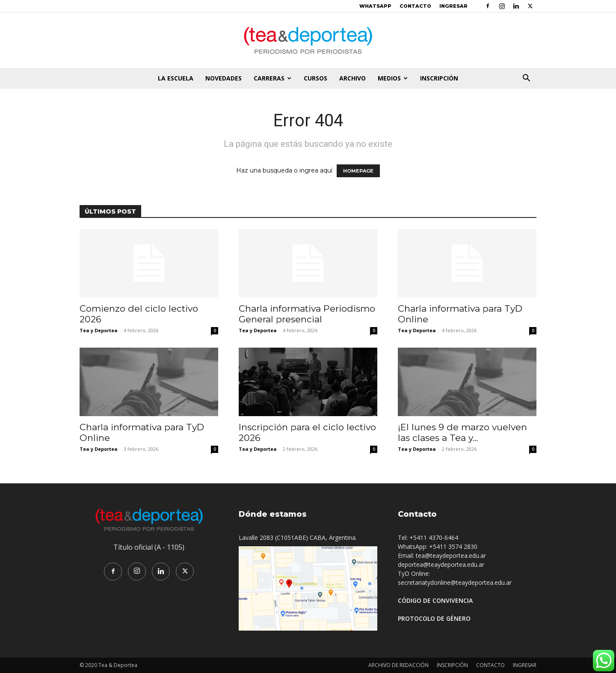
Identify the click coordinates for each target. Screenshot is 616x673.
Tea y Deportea (99, 330)
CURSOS (315, 78)
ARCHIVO (352, 78)
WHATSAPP (375, 6)
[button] (526, 79)
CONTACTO (415, 6)
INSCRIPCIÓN (439, 78)
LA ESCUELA (176, 78)
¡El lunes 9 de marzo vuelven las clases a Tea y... (462, 432)
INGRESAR (453, 6)
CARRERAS (272, 78)
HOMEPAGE (358, 171)
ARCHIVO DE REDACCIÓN (398, 665)
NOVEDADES (224, 78)
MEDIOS (393, 78)
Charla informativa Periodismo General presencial (307, 314)
